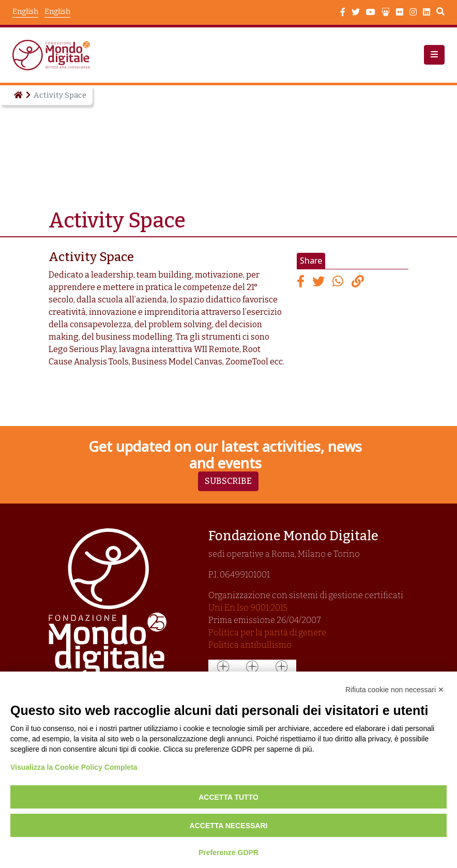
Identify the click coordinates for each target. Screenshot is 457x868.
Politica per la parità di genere (267, 633)
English (57, 12)
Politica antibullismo (250, 645)
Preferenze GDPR (229, 852)
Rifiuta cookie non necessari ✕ (395, 690)
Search (440, 13)
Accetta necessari (229, 826)
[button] (434, 55)
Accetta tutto (229, 797)
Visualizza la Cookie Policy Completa (74, 767)
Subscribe (228, 481)
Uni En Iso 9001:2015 (248, 608)
